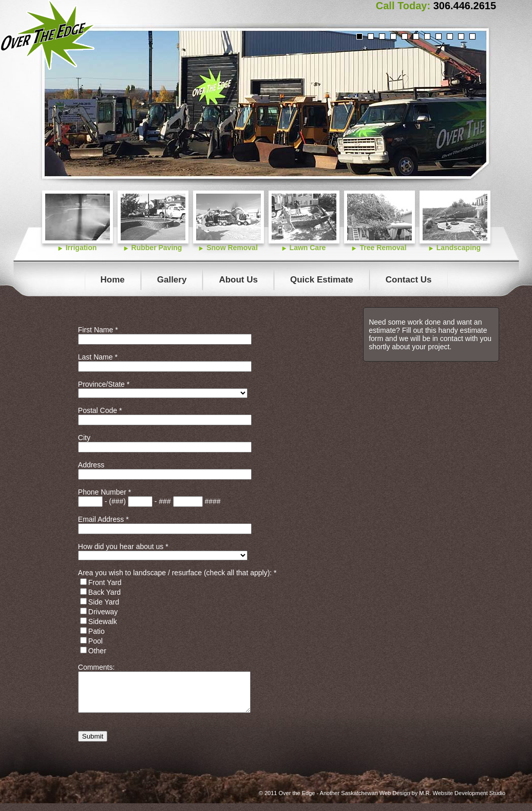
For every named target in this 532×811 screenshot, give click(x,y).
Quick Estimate (322, 280)
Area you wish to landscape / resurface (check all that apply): (177, 573)
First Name (98, 330)
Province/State (104, 384)
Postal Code (100, 410)
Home (113, 280)
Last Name (98, 357)
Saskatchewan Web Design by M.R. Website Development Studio (423, 801)
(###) (117, 501)
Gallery (172, 280)
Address (91, 465)
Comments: (97, 667)
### (165, 501)
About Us (238, 280)
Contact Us (409, 280)
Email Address (103, 519)
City (84, 438)
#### (212, 501)
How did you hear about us (123, 546)
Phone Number (105, 492)
